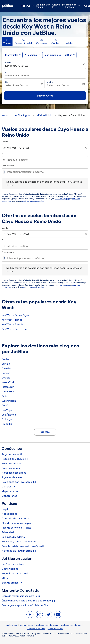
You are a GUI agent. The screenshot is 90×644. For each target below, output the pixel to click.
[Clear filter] (86, 148)
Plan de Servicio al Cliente (16, 528)
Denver (6, 373)
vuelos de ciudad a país (71, 625)
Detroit (6, 378)
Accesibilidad (10, 514)
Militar (5, 578)
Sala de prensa (12, 583)
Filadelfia (7, 424)
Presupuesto (8, 166)
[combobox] (45, 148)
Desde (8, 63)
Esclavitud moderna (13, 537)
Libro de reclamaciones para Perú (21, 596)
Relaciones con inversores (19, 482)
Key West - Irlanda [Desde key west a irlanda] (12, 320)
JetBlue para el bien (13, 564)
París (5, 396)
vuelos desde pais (55, 629)
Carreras (9, 487)
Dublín (5, 405)
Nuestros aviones (12, 463)
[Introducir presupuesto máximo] (46, 172)
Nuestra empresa (11, 468)
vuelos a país (12, 625)
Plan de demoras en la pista (17, 523)
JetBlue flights (22, 115)
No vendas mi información (19, 551)
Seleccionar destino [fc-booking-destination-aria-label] (17, 76)
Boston (6, 359)
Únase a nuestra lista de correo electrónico (28, 601)
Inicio (5, 115)
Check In (56, 6)
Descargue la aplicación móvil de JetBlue (25, 605)
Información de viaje (72, 6)
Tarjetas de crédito (13, 454)
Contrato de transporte (15, 518)
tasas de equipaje (62, 199)
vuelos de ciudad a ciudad (47, 625)
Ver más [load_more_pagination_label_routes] (45, 432)
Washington (9, 401)
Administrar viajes (43, 6)
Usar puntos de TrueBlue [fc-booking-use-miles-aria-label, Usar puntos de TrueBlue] (58, 55)
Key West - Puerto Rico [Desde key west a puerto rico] (15, 329)
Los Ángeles (9, 415)
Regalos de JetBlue (15, 459)
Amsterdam (9, 392)
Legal (5, 509)
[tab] (7, 41)
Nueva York (8, 382)
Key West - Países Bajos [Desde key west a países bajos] (15, 315)
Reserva (28, 6)
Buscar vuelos (45, 96)
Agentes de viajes (12, 477)
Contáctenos (9, 496)
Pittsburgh (8, 387)
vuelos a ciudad (27, 625)
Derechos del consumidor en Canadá (23, 546)
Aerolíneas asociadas (14, 473)
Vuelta (50, 82)
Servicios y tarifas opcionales (19, 542)
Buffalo (6, 364)
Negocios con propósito (16, 573)
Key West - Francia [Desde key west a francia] (12, 324)
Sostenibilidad (10, 569)
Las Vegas (7, 410)
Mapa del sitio (10, 491)
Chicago (7, 419)
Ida (7, 82)
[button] (32, 55)
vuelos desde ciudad (36, 629)
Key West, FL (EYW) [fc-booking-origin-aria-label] (17, 66)
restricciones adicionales (33, 201)
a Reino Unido (44, 115)
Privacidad (8, 532)
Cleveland (7, 368)
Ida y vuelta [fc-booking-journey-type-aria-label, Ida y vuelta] (12, 55)
